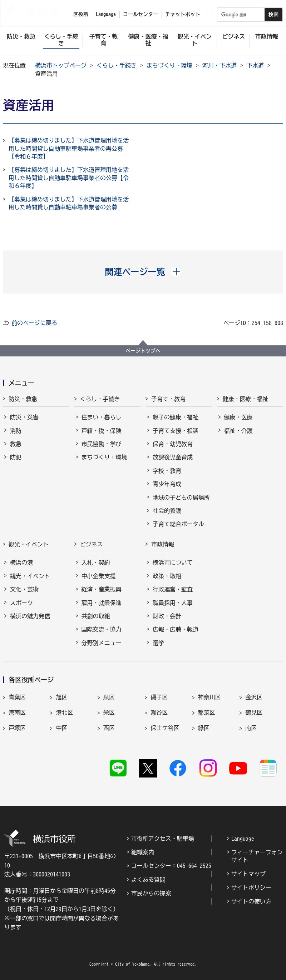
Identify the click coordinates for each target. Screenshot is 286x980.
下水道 (255, 65)
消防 (16, 431)
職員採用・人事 (173, 603)
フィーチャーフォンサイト (257, 856)
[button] (143, 272)
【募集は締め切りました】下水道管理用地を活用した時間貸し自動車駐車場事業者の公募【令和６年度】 (69, 178)
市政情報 (163, 544)
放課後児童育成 (173, 457)
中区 (61, 728)
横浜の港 (21, 562)
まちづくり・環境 (169, 65)
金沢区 (254, 697)
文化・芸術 (24, 589)
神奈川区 (209, 697)
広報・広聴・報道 (176, 629)
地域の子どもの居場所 (181, 497)
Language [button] (106, 14)
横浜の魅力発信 (30, 616)
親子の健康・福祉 (176, 417)
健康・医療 (238, 417)
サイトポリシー (251, 887)
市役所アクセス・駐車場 (163, 839)
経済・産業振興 (102, 589)
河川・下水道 (220, 65)
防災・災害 (24, 417)
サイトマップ (248, 874)
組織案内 (143, 852)
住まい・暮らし (102, 417)
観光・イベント (29, 544)
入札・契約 (96, 562)
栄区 (109, 712)
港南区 (17, 712)
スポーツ (21, 603)
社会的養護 (167, 511)
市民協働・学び (102, 444)
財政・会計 (167, 616)
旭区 (61, 697)
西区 (109, 728)
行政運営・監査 (173, 589)
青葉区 (17, 697)
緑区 (204, 728)
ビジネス (92, 544)
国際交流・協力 (102, 629)
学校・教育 (167, 471)
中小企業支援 (99, 576)
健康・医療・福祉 (246, 399)
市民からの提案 (151, 893)
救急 (16, 444)
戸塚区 (17, 728)
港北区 (64, 712)
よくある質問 (148, 880)
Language (243, 839)
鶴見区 (254, 712)
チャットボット (183, 14)
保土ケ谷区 (165, 728)
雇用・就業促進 (102, 603)
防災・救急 (23, 399)
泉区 (109, 697)
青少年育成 (167, 484)
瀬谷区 (159, 712)
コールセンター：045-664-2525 (171, 866)
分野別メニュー (102, 643)
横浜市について (173, 562)
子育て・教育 (168, 399)
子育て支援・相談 (176, 431)
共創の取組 (96, 616)
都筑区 (207, 712)
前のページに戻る (34, 323)
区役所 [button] (81, 14)
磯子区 (159, 697)
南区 (251, 728)
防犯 (16, 457)
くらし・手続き (117, 65)
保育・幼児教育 (173, 444)
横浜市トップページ (61, 65)
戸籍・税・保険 (102, 431)
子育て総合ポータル (178, 524)
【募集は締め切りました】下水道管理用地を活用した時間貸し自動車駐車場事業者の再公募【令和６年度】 (69, 148)
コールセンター (140, 14)
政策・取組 (167, 576)
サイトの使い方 (251, 901)
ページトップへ (143, 351)
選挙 (158, 643)
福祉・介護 (238, 431)
